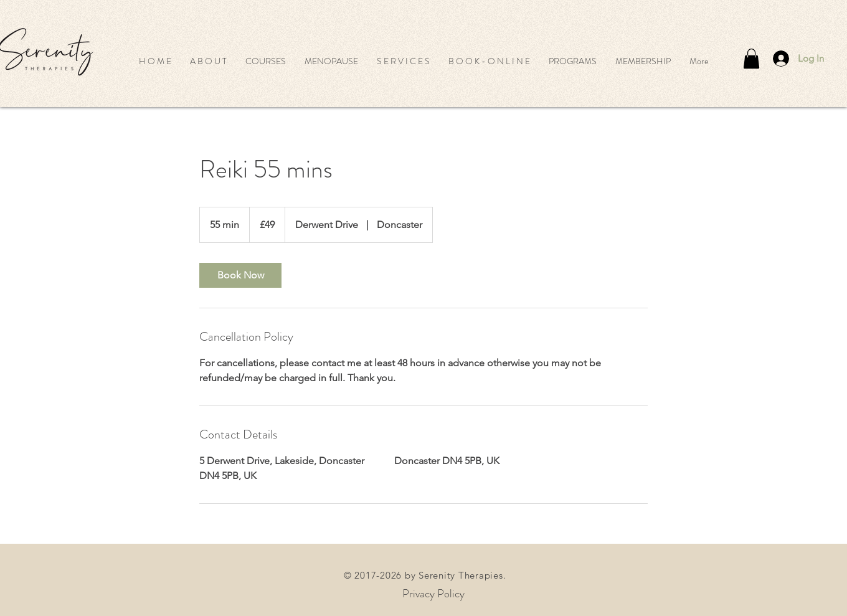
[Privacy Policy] (433, 594)
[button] (266, 61)
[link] (240, 275)
